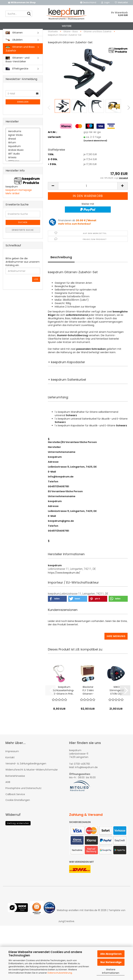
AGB (8, 791)
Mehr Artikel (12, 203)
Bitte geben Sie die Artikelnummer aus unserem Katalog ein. (23, 271)
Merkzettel (121, 2)
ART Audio (23, 163)
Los (36, 289)
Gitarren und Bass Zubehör (20, 58)
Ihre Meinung (116, 646)
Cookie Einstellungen (18, 810)
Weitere (67, 26)
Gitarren (14, 42)
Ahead (23, 148)
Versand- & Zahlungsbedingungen (26, 773)
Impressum (12, 761)
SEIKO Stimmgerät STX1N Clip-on (117, 700)
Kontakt (10, 767)
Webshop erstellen (68, 920)
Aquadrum (23, 156)
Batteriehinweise (15, 785)
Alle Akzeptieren (111, 954)
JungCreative (66, 931)
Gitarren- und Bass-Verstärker (17, 69)
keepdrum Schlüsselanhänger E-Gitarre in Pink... (64, 700)
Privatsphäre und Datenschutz (23, 797)
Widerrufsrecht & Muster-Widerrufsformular (32, 779)
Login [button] (105, 2)
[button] (88, 3)
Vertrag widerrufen (18, 833)
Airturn (23, 152)
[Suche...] (29, 14)
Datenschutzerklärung (60, 973)
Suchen (23, 232)
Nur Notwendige (111, 962)
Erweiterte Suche (23, 239)
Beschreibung (61, 266)
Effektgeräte (17, 78)
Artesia (23, 167)
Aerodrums (23, 141)
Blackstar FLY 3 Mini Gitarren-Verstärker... (88, 700)
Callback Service (15, 804)
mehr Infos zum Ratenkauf (74, 233)
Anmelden (23, 111)
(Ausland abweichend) (95, 150)
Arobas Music (23, 160)
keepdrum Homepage (19, 199)
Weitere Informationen (111, 971)
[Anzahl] (88, 195)
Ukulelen (14, 49)
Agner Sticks (23, 145)
